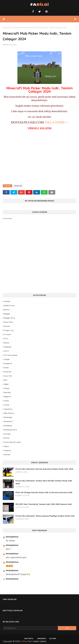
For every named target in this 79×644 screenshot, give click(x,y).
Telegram (7, 397)
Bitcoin (7, 310)
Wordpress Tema (10, 430)
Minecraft (16, 28)
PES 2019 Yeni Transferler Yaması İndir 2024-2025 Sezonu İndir (44, 504)
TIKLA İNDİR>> (56, 122)
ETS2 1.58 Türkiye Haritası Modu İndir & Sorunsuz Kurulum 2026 (44, 492)
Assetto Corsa (9, 305)
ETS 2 (6, 339)
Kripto (6, 368)
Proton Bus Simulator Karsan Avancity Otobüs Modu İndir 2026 (44, 469)
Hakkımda (42, 638)
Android (7, 301)
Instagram (8, 363)
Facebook (8, 347)
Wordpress (8, 426)
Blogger (7, 314)
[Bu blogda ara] (30, 628)
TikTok (6, 401)
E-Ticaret (7, 334)
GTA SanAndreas (10, 355)
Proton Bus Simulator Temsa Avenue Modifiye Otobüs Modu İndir (45, 516)
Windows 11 (8, 421)
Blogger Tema (9, 318)
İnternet (7, 455)
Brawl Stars (8, 322)
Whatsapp (8, 417)
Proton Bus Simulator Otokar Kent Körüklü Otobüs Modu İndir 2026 (44, 482)
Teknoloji (7, 392)
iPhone (7, 438)
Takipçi (7, 388)
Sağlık (6, 384)
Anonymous (12, 537)
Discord (7, 326)
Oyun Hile (8, 376)
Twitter (7, 405)
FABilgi (24, 641)
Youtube (7, 434)
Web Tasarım (9, 413)
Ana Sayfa (7, 28)
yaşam (6, 446)
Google (7, 359)
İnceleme (7, 450)
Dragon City (9, 330)
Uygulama (8, 409)
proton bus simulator (12, 442)
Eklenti (6, 343)
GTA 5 (6, 351)
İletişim (53, 638)
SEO (6, 380)
